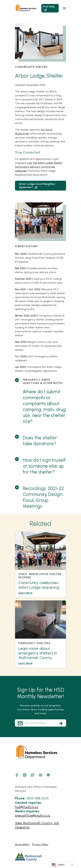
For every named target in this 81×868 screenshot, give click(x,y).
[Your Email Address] (40, 723)
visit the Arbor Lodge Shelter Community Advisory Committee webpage (39, 167)
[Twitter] (33, 775)
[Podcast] (48, 775)
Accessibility (22, 844)
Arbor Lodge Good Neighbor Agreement (37, 186)
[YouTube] (40, 775)
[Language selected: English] (62, 865)
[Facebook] (17, 775)
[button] (64, 8)
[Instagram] (25, 775)
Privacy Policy (40, 844)
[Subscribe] (61, 723)
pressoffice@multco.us (32, 815)
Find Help (49, 8)
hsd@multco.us (27, 807)
